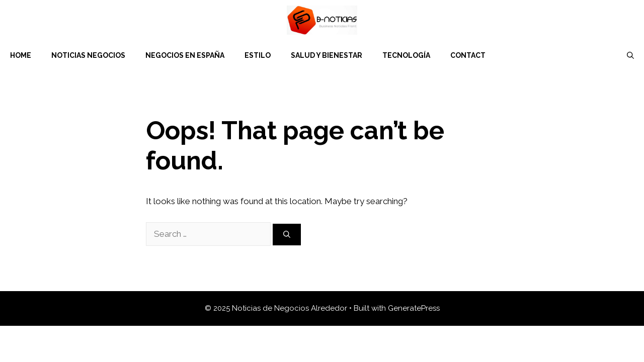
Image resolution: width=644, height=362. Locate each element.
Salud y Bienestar (327, 55)
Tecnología (406, 55)
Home (21, 55)
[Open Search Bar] (630, 55)
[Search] (287, 235)
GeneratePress (414, 308)
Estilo (258, 55)
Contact (468, 55)
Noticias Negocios (88, 55)
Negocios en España (185, 55)
